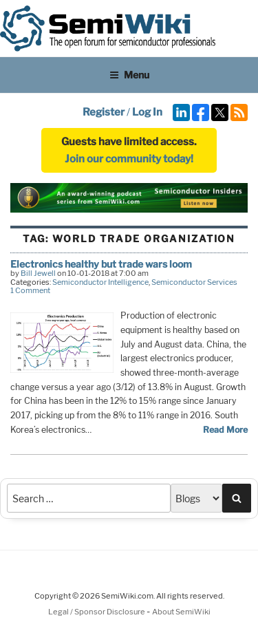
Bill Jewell (38, 273)
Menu (129, 75)
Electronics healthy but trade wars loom (101, 264)
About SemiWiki (181, 612)
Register (104, 112)
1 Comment (30, 290)
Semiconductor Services (194, 282)
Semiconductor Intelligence (100, 282)
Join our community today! (129, 159)
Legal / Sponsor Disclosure (97, 612)
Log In (147, 112)
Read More (225, 430)
